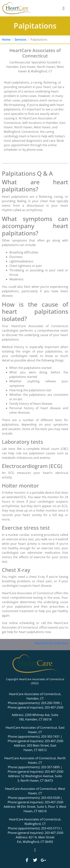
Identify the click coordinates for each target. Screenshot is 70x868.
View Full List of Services (51, 643)
